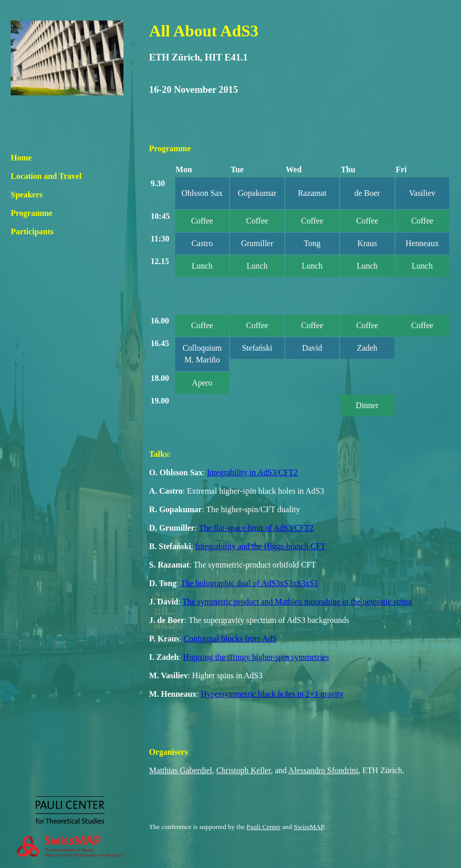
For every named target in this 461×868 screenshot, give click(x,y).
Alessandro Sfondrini (323, 770)
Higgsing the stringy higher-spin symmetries (256, 657)
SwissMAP (309, 827)
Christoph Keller (243, 770)
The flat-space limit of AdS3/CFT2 (256, 528)
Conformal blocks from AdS (230, 639)
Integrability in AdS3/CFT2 (252, 472)
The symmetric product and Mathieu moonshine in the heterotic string (297, 602)
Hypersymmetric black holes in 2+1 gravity (272, 694)
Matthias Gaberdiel (181, 770)
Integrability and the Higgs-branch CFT (260, 546)
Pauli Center (263, 827)
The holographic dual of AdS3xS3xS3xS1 (249, 583)
